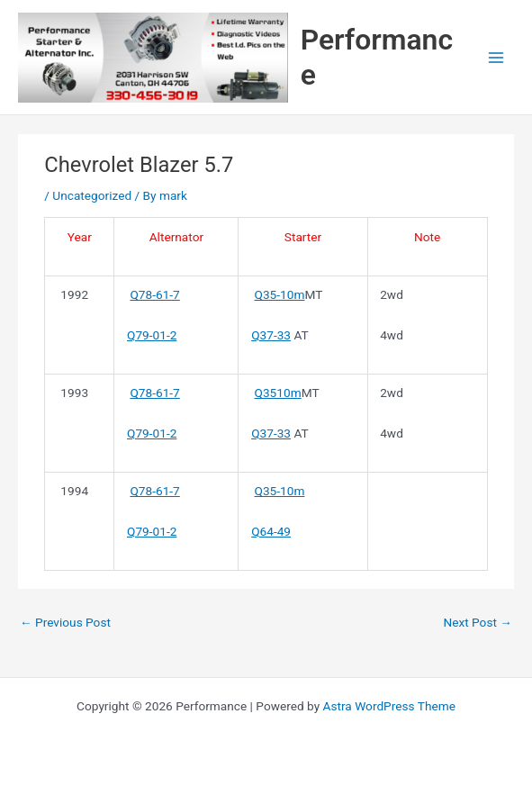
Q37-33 (271, 335)
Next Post (478, 622)
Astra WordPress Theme (389, 706)
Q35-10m (280, 294)
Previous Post (65, 622)
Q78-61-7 (154, 294)
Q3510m (278, 393)
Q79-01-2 (152, 335)
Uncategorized (92, 195)
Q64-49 (271, 531)
